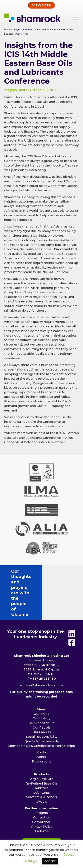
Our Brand (41, 681)
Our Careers (42, 700)
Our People (42, 695)
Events (41, 724)
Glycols (41, 769)
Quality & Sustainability (42, 709)
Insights (10, 90)
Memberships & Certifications (31, 713)
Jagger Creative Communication (49, 837)
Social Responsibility (42, 704)
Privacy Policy (42, 794)
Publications (42, 729)
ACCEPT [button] (50, 861)
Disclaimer (41, 799)
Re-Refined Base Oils (42, 751)
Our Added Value (41, 690)
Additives (42, 756)
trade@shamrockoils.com (43, 653)
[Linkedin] (72, 601)
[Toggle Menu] (75, 18)
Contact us (42, 785)
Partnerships (65, 713)
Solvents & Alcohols (41, 765)
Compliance (41, 790)
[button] (41, 5)
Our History (41, 686)
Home (7, 29)
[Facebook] (72, 610)
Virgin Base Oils (41, 746)
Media (23, 90)
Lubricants (41, 760)
